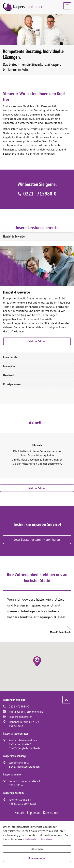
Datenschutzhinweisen (38, 839)
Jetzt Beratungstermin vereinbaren (37, 540)
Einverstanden (37, 858)
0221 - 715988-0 (40, 194)
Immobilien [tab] (10, 366)
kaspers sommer (12, 774)
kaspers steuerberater (16, 733)
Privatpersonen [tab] (12, 384)
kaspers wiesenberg (14, 756)
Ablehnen (37, 849)
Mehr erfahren (37, 341)
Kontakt (20, 812)
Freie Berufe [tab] (10, 357)
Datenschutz (51, 812)
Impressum (34, 812)
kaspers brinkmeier (20, 717)
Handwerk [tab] (9, 375)
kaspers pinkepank (14, 793)
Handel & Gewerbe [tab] (14, 236)
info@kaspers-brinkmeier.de (26, 712)
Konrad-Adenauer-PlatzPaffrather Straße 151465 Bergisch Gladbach (24, 744)
